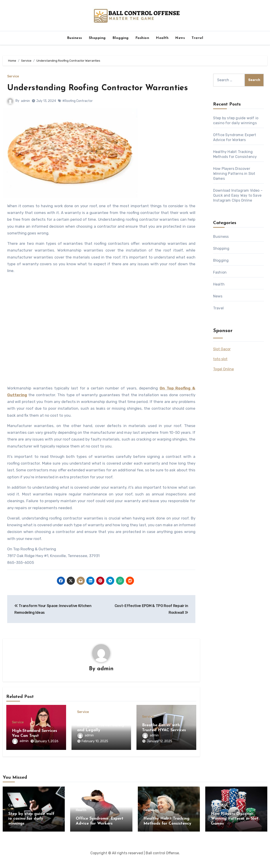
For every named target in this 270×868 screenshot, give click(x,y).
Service (13, 76)
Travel (197, 38)
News (180, 38)
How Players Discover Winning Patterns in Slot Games (234, 174)
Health (162, 38)
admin (25, 112)
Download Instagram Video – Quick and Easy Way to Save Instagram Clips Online (238, 195)
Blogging (120, 38)
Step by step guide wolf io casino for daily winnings (31, 828)
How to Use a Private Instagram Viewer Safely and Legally (101, 737)
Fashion (142, 38)
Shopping (97, 38)
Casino (14, 815)
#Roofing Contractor (77, 112)
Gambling (218, 815)
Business (75, 38)
